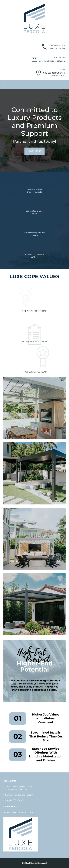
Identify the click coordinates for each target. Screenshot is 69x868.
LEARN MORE (34, 151)
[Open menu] (5, 85)
